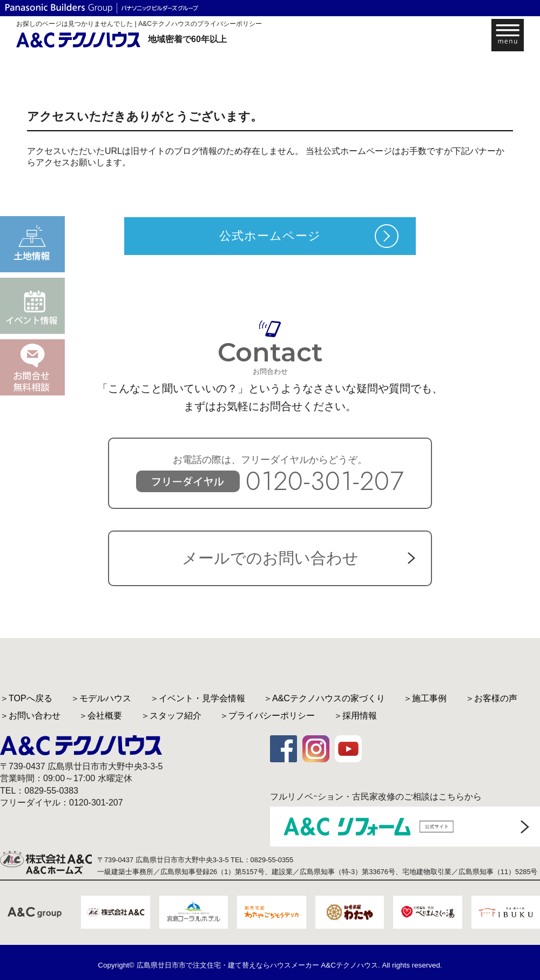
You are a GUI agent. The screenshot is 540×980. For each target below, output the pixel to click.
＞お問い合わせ (30, 716)
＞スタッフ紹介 (171, 716)
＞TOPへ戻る (26, 698)
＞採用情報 (355, 716)
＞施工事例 (425, 698)
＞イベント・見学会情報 (198, 698)
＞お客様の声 (491, 698)
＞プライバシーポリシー (267, 716)
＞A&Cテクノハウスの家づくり (324, 698)
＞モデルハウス (101, 698)
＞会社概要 (100, 716)
